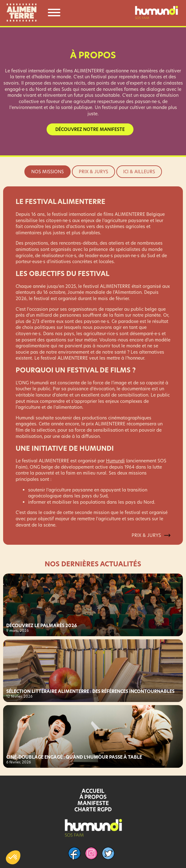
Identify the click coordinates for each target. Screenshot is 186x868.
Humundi (115, 461)
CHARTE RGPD (93, 809)
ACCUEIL (93, 791)
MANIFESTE (93, 803)
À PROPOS (93, 797)
